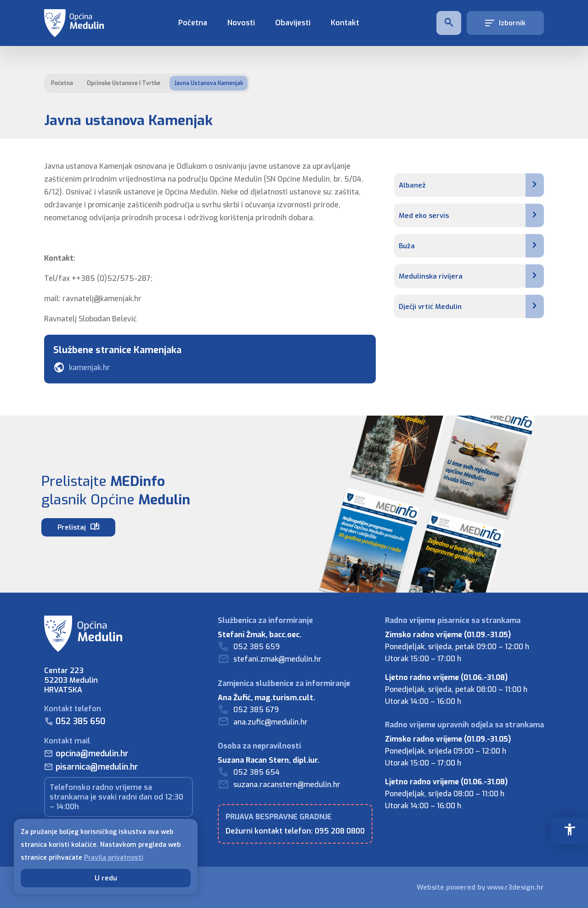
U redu (106, 878)
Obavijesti (293, 23)
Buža (471, 246)
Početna (193, 23)
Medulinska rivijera (471, 276)
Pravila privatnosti (114, 858)
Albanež (471, 185)
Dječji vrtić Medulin (471, 306)
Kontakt (345, 23)
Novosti (241, 23)
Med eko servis (471, 215)
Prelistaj (78, 527)
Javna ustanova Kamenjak (209, 83)
